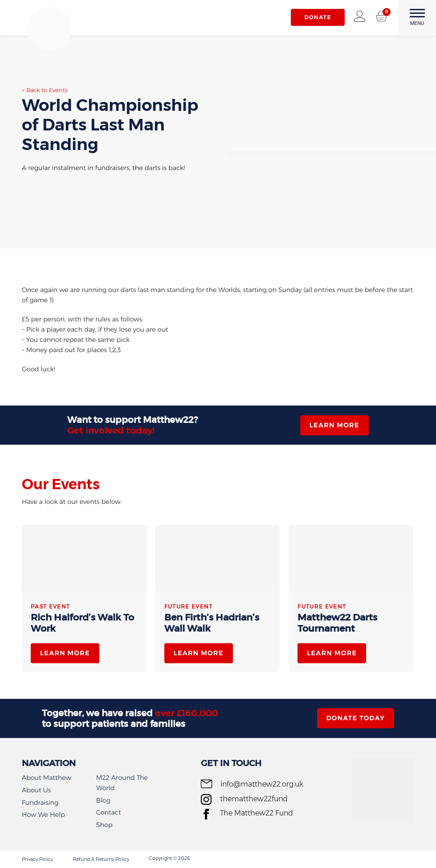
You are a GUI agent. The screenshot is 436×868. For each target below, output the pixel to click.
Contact (109, 812)
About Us (36, 790)
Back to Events (47, 90)
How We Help (43, 815)
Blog (103, 800)
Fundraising (40, 803)
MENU (417, 17)
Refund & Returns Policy (101, 859)
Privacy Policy (37, 859)
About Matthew (47, 778)
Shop (104, 825)
